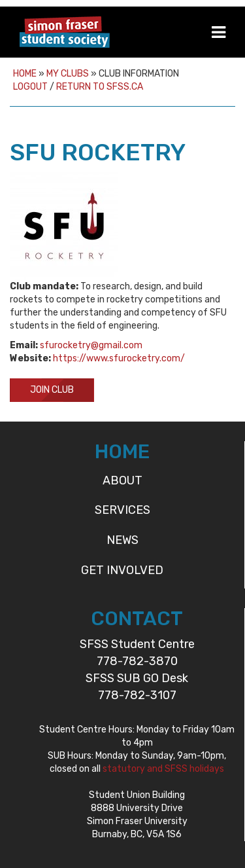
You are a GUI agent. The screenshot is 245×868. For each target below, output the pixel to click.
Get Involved (122, 570)
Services (122, 510)
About (122, 480)
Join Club (52, 390)
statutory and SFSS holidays (163, 769)
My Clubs (68, 74)
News (122, 540)
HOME (122, 452)
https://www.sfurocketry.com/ (119, 358)
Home (25, 74)
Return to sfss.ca (100, 87)
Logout (30, 87)
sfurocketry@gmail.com (91, 345)
